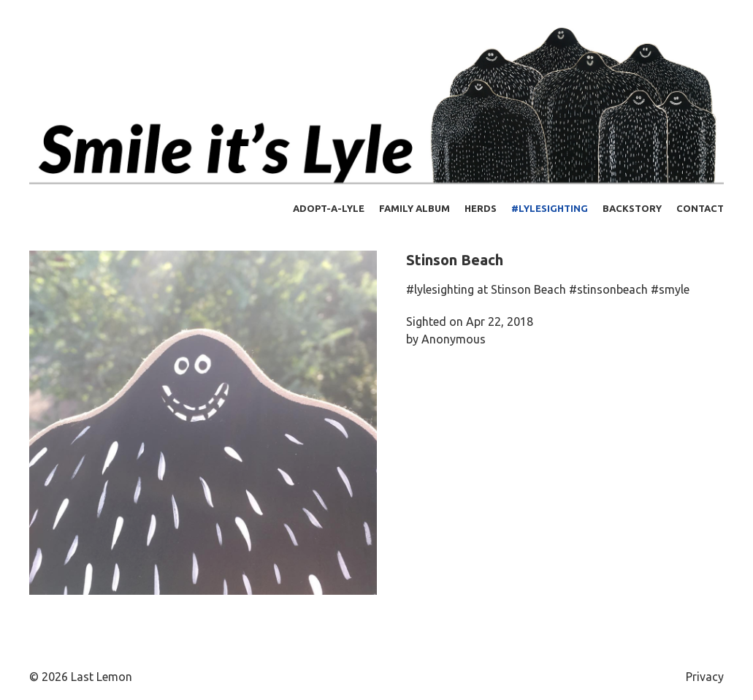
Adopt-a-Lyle (329, 208)
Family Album (414, 208)
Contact (700, 208)
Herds (481, 208)
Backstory (632, 208)
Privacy (705, 677)
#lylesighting (550, 208)
